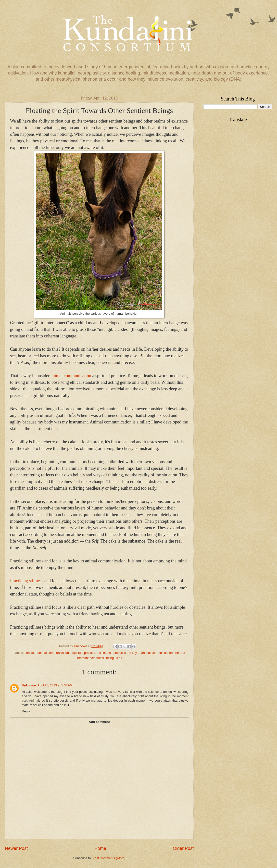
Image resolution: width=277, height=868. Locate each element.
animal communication (71, 376)
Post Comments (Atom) (109, 858)
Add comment (99, 722)
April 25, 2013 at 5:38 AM (55, 685)
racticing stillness (28, 581)
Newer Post (16, 848)
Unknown (29, 685)
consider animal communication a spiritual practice (60, 653)
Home (100, 848)
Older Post (183, 848)
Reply (26, 711)
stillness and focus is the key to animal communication (135, 653)
